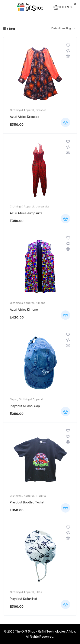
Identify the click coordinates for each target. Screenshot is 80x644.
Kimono (41, 303)
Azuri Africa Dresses (25, 117)
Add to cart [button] (65, 122)
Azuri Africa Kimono (24, 309)
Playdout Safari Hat (24, 599)
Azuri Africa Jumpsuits (26, 213)
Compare (68, 51)
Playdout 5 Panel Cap (25, 406)
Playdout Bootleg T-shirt (27, 502)
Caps (13, 399)
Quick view (68, 56)
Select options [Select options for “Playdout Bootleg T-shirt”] (65, 508)
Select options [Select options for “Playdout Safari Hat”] (65, 604)
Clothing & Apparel (22, 110)
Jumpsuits (43, 206)
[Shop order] (63, 29)
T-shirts (41, 496)
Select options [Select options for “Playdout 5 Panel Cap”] (65, 411)
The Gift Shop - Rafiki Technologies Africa (45, 631)
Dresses (41, 110)
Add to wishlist (68, 45)
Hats (39, 592)
